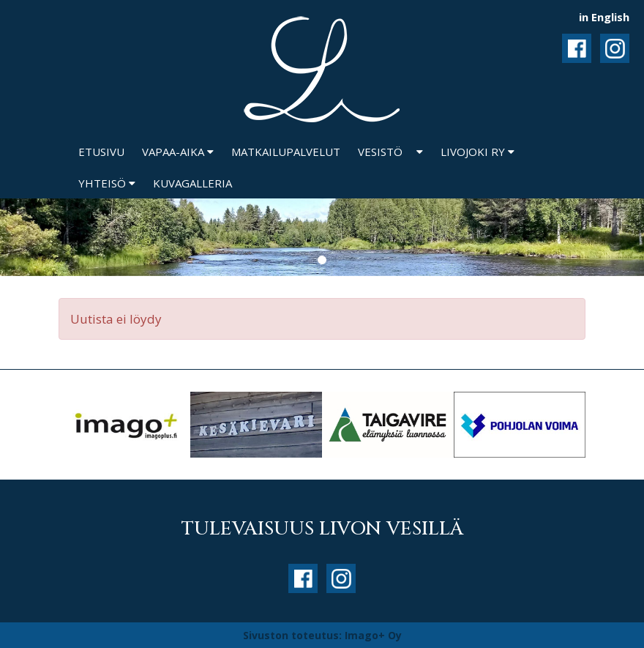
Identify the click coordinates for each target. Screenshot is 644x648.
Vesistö (380, 152)
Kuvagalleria (192, 183)
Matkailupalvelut (286, 152)
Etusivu (101, 152)
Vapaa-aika (178, 152)
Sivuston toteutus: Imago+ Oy (322, 635)
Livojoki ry (478, 152)
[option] (124, 425)
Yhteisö (107, 183)
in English (604, 17)
